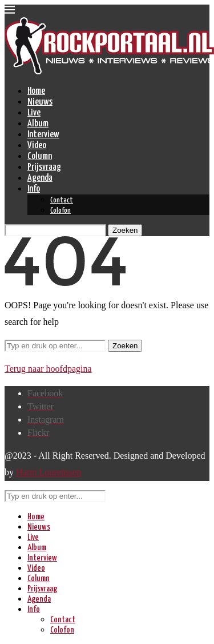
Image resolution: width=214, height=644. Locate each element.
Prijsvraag (44, 167)
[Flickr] (38, 433)
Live (34, 113)
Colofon (60, 211)
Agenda (40, 178)
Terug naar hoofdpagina (48, 369)
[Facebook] (45, 393)
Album (38, 124)
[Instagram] (46, 420)
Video (37, 146)
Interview (43, 135)
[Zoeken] (55, 230)
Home (36, 91)
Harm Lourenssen (49, 472)
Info (34, 189)
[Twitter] (41, 406)
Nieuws (40, 102)
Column (40, 156)
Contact (62, 200)
